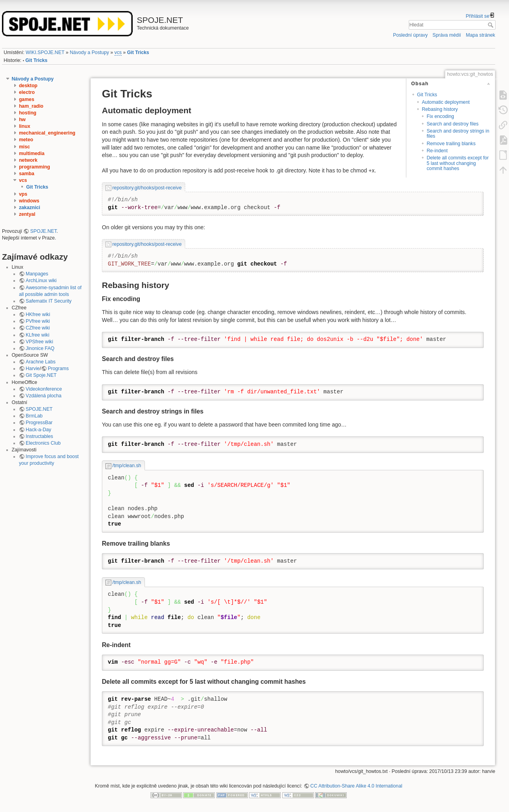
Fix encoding (440, 116)
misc (24, 147)
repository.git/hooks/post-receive (147, 188)
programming (35, 167)
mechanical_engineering (47, 133)
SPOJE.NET (44, 231)
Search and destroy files (452, 124)
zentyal (27, 214)
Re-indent (437, 151)
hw (22, 120)
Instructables (39, 436)
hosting (28, 113)
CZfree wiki (38, 328)
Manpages (37, 274)
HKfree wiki (38, 314)
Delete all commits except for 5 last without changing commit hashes (457, 163)
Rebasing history (440, 109)
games (27, 99)
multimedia (32, 153)
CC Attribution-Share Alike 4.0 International (356, 786)
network (28, 160)
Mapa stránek (481, 35)
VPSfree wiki (39, 342)
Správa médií (447, 35)
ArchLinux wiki (41, 281)
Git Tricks (138, 52)
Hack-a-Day (39, 430)
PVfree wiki (38, 321)
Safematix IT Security (49, 301)
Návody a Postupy (89, 52)
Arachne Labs (41, 362)
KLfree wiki (38, 335)
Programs (58, 369)
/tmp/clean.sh (127, 466)
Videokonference (44, 389)
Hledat (491, 25)
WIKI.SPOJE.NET (45, 52)
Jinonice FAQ (40, 348)
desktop (28, 86)
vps (23, 194)
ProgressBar (39, 423)
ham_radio (31, 106)
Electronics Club (43, 443)
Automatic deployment (446, 102)
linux (25, 126)
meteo (26, 140)
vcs (118, 52)
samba (27, 174)
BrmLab (34, 416)
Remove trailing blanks (451, 144)
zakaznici (30, 208)
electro (27, 92)
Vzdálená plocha (44, 396)
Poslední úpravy (410, 35)
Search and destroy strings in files (458, 134)
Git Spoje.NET (41, 375)
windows (29, 201)
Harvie (33, 369)
